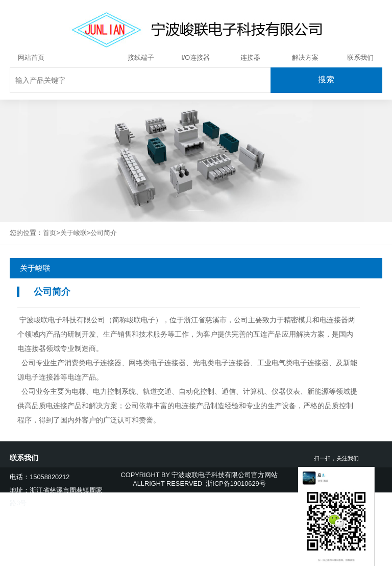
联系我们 (360, 57)
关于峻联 (86, 57)
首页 (50, 233)
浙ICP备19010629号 (236, 484)
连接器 (250, 57)
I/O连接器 (195, 57)
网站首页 (31, 57)
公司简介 (104, 233)
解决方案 (305, 57)
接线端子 (141, 57)
